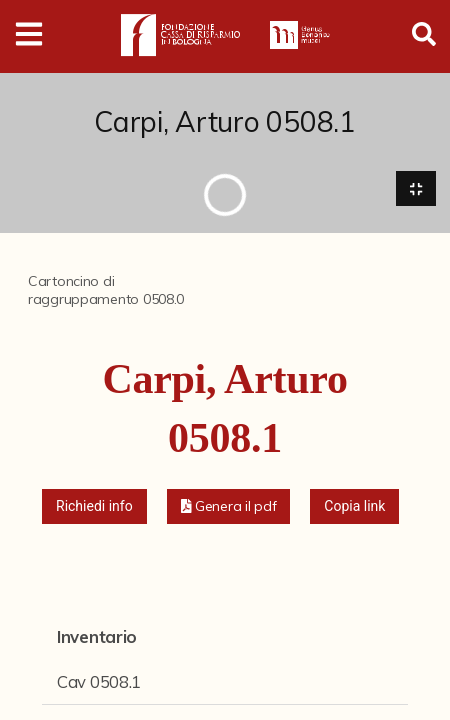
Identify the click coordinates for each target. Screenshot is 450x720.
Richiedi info (94, 506)
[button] (229, 506)
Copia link (354, 506)
